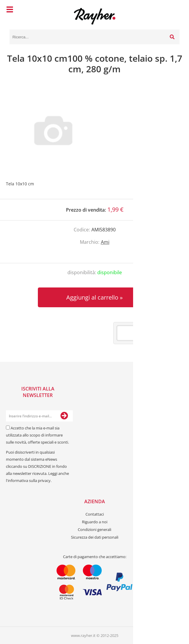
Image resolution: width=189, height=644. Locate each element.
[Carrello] (174, 10)
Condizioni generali (94, 529)
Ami (105, 242)
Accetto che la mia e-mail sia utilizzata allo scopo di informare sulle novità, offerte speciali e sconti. (37, 435)
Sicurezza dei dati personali (95, 537)
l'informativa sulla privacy (28, 480)
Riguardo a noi (95, 522)
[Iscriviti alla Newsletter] (64, 416)
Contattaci (95, 514)
